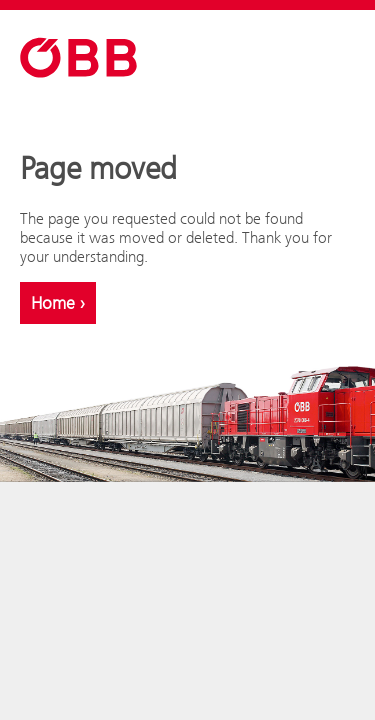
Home (58, 303)
